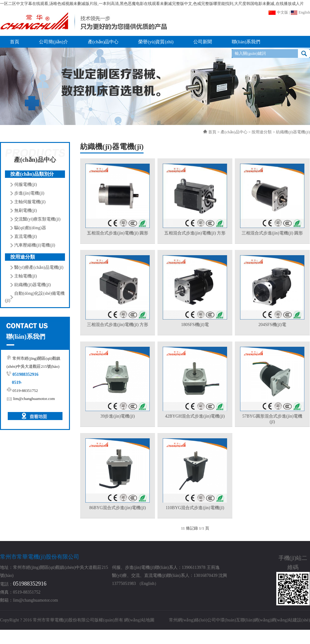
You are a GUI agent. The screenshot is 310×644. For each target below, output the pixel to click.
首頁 (212, 132)
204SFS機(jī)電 (272, 325)
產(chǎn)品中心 (234, 132)
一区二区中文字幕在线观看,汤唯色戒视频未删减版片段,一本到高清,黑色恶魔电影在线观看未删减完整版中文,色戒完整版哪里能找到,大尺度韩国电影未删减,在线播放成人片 (152, 4)
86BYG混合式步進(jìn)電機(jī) (118, 508)
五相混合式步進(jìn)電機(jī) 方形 (195, 233)
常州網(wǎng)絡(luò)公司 (193, 620)
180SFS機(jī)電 (195, 325)
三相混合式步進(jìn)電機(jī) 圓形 (272, 233)
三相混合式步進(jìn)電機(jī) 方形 (118, 325)
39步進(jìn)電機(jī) (117, 416)
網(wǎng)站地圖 (139, 620)
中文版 (278, 12)
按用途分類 (262, 132)
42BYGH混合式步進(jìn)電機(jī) (195, 416)
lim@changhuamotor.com (34, 399)
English (300, 12)
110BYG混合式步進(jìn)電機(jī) (195, 508)
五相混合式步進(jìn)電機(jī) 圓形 (118, 233)
